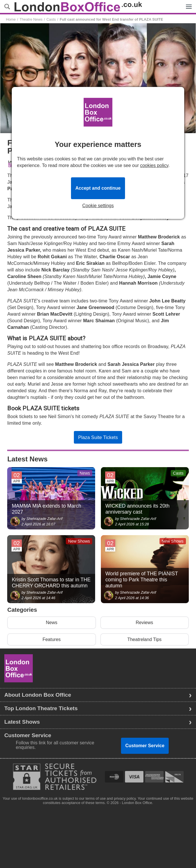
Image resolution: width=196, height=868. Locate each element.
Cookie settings (98, 206)
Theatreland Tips (144, 639)
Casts (51, 19)
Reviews (144, 623)
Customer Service (145, 746)
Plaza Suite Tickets (98, 437)
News (51, 623)
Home (11, 19)
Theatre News (31, 19)
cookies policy (154, 165)
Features (52, 639)
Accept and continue (98, 188)
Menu (187, 3)
